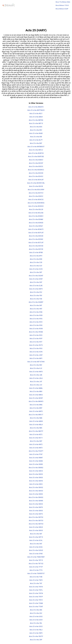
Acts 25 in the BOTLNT (36, 243)
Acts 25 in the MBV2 (36, 395)
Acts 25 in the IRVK (36, 325)
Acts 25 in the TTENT (36, 607)
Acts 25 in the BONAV (36, 219)
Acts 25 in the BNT (36, 143)
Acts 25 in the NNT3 (36, 448)
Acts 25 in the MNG (36, 405)
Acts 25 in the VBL (36, 623)
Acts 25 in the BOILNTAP (36, 190)
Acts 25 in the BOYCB (36, 249)
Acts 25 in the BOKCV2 (36, 200)
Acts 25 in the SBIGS (36, 478)
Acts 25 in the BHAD (36, 133)
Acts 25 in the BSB (36, 259)
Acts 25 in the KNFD (36, 372)
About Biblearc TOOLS (62, 5)
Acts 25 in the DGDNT (36, 276)
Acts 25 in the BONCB (36, 223)
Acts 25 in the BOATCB (36, 153)
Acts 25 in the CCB (36, 262)
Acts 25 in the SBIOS (36, 504)
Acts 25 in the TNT (36, 583)
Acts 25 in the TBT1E (36, 560)
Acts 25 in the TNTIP (36, 597)
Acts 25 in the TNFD (36, 580)
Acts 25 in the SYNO (36, 554)
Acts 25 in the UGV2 (36, 617)
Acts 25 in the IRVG (36, 319)
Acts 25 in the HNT (36, 309)
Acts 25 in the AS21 (36, 114)
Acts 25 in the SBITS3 (36, 521)
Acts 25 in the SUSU (36, 547)
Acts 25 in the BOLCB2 (36, 213)
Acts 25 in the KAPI (36, 358)
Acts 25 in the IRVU (36, 348)
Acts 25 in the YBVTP (36, 636)
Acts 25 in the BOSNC (36, 239)
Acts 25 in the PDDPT (36, 451)
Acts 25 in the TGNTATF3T (36, 574)
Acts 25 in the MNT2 (36, 411)
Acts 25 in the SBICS (36, 471)
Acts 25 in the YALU (36, 630)
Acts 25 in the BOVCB (36, 246)
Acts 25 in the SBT (36, 534)
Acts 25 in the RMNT (36, 458)
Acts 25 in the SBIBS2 (36, 468)
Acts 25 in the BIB (36, 137)
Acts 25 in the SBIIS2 (36, 487)
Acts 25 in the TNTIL (36, 590)
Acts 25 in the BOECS (36, 166)
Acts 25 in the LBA (36, 375)
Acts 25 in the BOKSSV (36, 206)
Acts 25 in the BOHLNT (36, 180)
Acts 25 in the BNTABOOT (36, 147)
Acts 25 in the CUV (36, 266)
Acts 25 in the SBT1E (36, 537)
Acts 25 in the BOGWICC (36, 170)
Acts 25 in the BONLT (36, 226)
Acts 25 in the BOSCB (36, 236)
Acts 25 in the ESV (36, 292)
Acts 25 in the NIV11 (36, 438)
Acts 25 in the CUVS (36, 269)
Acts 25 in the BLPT (36, 140)
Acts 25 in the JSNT (36, 355)
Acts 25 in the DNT (36, 282)
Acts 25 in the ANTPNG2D (36, 110)
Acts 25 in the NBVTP (36, 431)
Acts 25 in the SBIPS (36, 507)
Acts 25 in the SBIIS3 (36, 491)
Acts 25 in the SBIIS (36, 484)
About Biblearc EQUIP (62, 9)
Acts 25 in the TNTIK (36, 587)
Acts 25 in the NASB (36, 421)
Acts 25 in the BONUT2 (36, 229)
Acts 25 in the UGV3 (36, 620)
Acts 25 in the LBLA (36, 378)
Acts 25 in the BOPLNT (36, 233)
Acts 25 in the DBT (36, 272)
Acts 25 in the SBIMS (36, 501)
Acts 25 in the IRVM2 (36, 332)
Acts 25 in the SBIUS (36, 527)
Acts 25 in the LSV (36, 385)
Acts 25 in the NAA (36, 418)
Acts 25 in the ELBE (36, 286)
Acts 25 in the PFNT (36, 454)
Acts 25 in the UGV (36, 613)
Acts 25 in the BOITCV (36, 193)
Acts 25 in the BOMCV (36, 216)
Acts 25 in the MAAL (36, 388)
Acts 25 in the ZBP (36, 640)
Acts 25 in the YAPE (36, 633)
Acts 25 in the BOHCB (36, 173)
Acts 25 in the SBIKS (36, 494)
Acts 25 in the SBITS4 (36, 524)
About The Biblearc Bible (63, 2)
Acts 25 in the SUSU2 (36, 550)
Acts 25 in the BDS (36, 127)
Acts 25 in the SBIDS (36, 474)
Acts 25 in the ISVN (36, 352)
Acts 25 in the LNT (36, 382)
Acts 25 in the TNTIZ (36, 600)
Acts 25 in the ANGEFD (36, 107)
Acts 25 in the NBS (36, 428)
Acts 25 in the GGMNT (36, 302)
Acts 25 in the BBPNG (36, 120)
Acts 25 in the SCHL (36, 540)
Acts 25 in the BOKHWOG (36, 203)
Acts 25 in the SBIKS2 (36, 497)
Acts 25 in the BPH (36, 256)
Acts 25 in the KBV (36, 365)
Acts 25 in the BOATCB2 (36, 157)
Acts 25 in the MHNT (36, 398)
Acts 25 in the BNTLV (36, 150)
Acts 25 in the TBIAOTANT (36, 557)
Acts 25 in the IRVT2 (36, 345)
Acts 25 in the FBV (36, 296)
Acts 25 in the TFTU (36, 570)
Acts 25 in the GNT (36, 305)
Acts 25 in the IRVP (36, 339)
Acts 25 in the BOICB (36, 186)
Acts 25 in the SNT (36, 544)
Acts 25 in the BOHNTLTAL (36, 183)
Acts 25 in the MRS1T (36, 415)
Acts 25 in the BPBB (36, 253)
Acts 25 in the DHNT (36, 279)
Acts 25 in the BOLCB (36, 209)
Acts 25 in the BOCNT (36, 163)
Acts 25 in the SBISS (36, 511)
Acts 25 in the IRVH (36, 322)
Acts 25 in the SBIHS (36, 481)
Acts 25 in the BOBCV (36, 160)
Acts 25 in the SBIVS (36, 530)
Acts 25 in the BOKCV (36, 196)
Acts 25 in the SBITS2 (36, 517)
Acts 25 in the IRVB (36, 315)
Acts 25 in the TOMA (36, 603)
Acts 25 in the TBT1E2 (36, 564)
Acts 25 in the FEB (36, 299)
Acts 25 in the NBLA (36, 425)
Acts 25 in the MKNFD (36, 401)
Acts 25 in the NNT (36, 441)
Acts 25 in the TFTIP (36, 567)
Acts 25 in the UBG (36, 610)
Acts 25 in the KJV (36, 368)
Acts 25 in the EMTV (36, 289)
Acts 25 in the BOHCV (36, 176)
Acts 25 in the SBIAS (36, 461)
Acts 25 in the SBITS (36, 514)
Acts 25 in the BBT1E (36, 123)
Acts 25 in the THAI (36, 577)
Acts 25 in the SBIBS (36, 464)
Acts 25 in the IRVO (36, 335)
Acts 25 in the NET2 (36, 435)
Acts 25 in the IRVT (36, 342)
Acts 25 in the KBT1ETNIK (36, 362)
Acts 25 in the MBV (36, 391)
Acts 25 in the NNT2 (36, 444)
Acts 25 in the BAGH (36, 117)
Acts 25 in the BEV (36, 130)
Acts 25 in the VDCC (36, 626)
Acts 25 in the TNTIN (36, 593)
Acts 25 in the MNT (36, 408)
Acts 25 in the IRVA (36, 312)
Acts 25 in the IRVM (36, 329)
